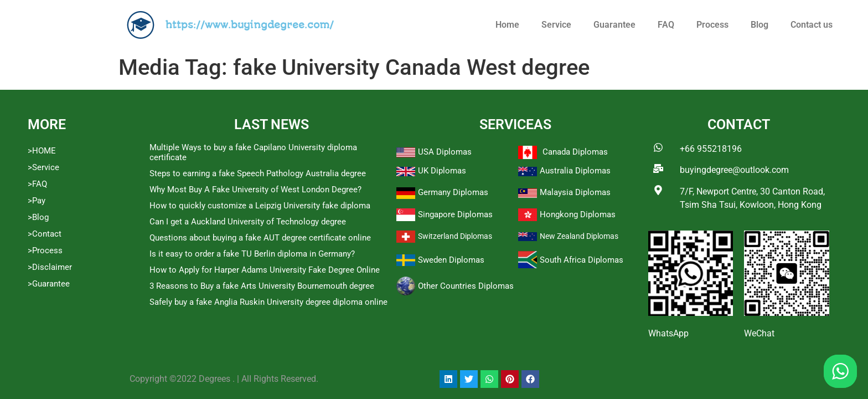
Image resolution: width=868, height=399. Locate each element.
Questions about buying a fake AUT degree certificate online (260, 238)
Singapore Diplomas (455, 214)
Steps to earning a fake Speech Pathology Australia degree (258, 173)
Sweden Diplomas (451, 260)
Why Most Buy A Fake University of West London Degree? (255, 190)
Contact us (812, 25)
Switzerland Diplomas (455, 236)
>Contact (45, 234)
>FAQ (37, 184)
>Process (45, 250)
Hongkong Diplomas (578, 214)
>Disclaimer (50, 267)
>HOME (42, 151)
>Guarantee (49, 284)
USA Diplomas (445, 152)
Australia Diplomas (575, 171)
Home (507, 25)
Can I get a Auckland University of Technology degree (248, 222)
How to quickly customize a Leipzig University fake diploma (260, 206)
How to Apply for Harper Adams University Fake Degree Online (265, 270)
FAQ (666, 25)
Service (556, 25)
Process (712, 25)
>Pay (37, 201)
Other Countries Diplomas (466, 286)
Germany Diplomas (453, 192)
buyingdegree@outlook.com (734, 170)
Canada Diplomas (575, 152)
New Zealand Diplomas (579, 236)
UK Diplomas (442, 171)
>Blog (38, 217)
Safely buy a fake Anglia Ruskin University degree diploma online (268, 302)
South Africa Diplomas (582, 260)
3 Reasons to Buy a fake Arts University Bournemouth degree (262, 286)
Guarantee (614, 25)
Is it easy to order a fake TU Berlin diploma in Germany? (252, 254)
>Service (43, 167)
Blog (759, 25)
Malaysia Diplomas (575, 192)
